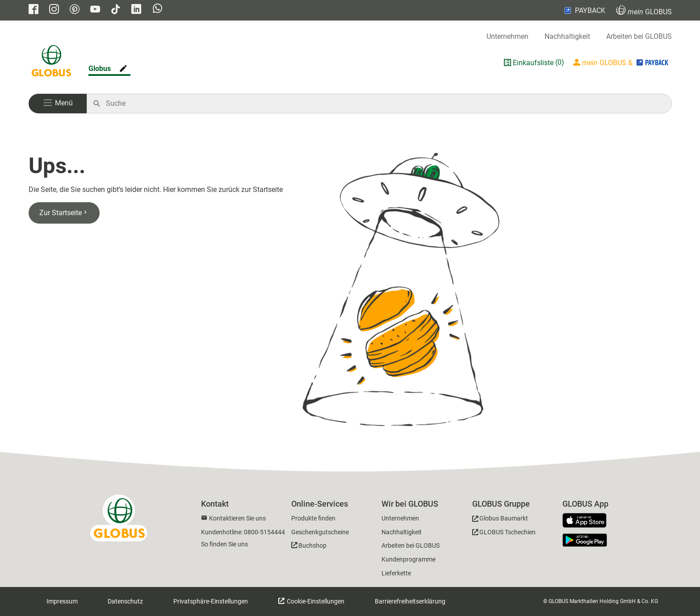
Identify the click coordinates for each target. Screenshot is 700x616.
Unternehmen (507, 36)
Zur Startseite (64, 213)
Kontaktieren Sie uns (237, 518)
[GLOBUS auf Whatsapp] (157, 10)
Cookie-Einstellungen (315, 601)
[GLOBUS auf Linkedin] (136, 10)
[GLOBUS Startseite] (51, 62)
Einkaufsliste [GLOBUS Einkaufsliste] (533, 63)
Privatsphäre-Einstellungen (211, 601)
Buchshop (312, 545)
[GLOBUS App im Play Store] (585, 540)
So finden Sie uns (224, 544)
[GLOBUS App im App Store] (588, 521)
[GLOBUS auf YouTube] (95, 10)
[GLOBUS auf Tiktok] (116, 10)
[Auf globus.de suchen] (384, 104)
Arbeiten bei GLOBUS (639, 36)
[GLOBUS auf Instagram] (54, 10)
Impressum (62, 601)
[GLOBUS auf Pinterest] (75, 10)
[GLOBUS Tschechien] (504, 534)
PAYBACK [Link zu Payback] (584, 10)
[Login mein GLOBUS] (622, 62)
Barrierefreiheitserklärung (410, 601)
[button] (58, 104)
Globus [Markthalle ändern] (100, 69)
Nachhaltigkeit (567, 36)
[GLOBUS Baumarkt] (500, 520)
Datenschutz (125, 601)
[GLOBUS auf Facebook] (34, 10)
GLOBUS (644, 10)
